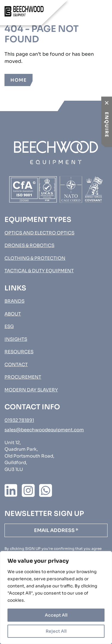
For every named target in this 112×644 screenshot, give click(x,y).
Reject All (56, 631)
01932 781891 (19, 420)
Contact (16, 364)
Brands (14, 301)
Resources (19, 352)
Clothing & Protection (35, 258)
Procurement (23, 377)
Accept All (56, 615)
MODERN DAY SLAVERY (31, 390)
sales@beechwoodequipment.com (44, 430)
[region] (56, 598)
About (13, 314)
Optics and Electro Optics (39, 233)
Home (19, 80)
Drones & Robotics (29, 245)
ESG (9, 326)
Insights (16, 339)
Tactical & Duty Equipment (39, 271)
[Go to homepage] (24, 11)
